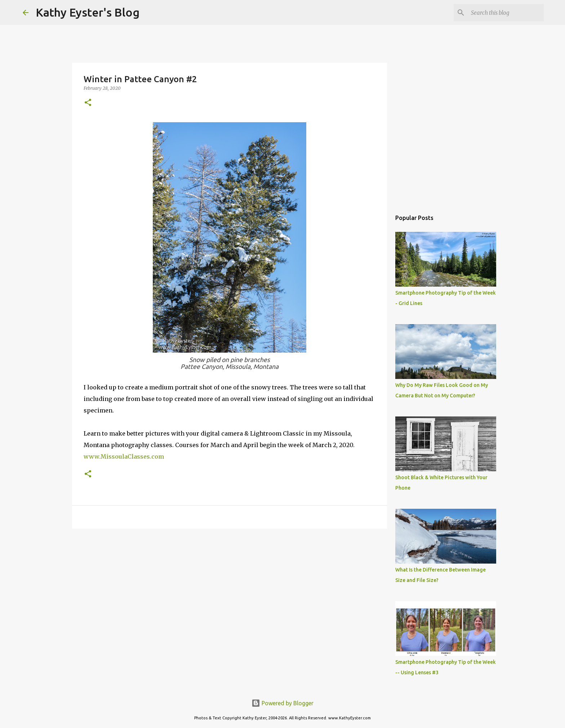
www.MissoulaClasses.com (124, 456)
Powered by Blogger (282, 703)
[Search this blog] (506, 13)
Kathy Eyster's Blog (88, 12)
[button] (88, 103)
